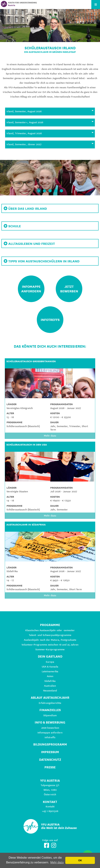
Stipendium (50, 715)
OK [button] (80, 860)
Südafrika (50, 681)
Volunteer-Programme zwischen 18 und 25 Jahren (50, 645)
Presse (50, 767)
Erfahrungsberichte (50, 703)
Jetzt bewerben (50, 728)
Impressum (50, 752)
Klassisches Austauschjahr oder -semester (50, 630)
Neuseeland (50, 691)
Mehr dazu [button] (57, 862)
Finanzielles (50, 710)
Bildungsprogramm (50, 744)
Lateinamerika (50, 671)
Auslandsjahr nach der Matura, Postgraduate (50, 640)
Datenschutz (50, 760)
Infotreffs (50, 737)
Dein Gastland (50, 656)
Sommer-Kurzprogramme (50, 649)
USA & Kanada (50, 667)
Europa (50, 662)
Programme (50, 625)
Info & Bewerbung (50, 722)
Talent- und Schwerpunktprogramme (50, 635)
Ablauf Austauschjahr (50, 698)
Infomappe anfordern (50, 733)
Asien (50, 676)
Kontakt (50, 806)
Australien (50, 686)
